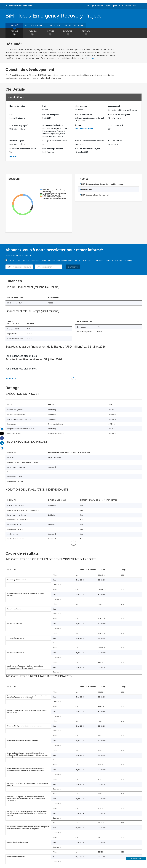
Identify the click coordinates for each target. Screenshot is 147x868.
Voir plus (91, 58)
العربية (121, 6)
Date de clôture (115, 141)
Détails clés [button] (32, 33)
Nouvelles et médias (75, 25)
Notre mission (11, 5)
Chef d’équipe (81, 106)
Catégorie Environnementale (55, 141)
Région (78, 125)
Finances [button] (50, 33)
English (107, 6)
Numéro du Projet (17, 106)
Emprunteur (114, 106)
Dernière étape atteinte (53, 149)
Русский (128, 6)
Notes (12, 157)
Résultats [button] (86, 33)
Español (115, 6)
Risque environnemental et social (90, 141)
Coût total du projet (19, 125)
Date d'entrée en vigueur (119, 115)
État (44, 106)
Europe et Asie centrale (84, 128)
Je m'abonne (73, 267)
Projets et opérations (25, 5)
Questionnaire (136, 858)
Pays (11, 115)
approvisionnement (34, 25)
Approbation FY (116, 125)
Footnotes (10, 378)
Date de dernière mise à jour (88, 149)
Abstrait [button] (14, 33)
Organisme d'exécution (52, 125)
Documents (54, 25)
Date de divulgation (51, 115)
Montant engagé (17, 141)
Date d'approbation (84, 115)
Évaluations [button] (68, 33)
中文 (134, 6)
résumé (14, 25)
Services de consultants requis (23, 149)
